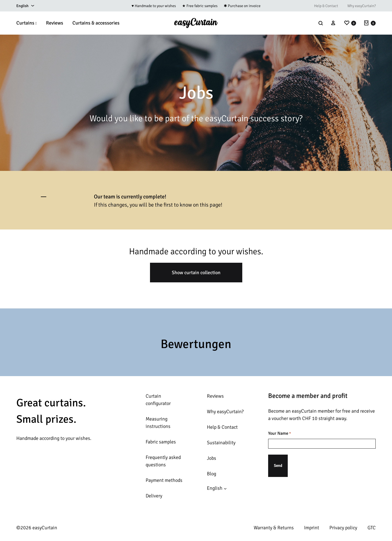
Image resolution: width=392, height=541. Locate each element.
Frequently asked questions (163, 461)
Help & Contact (326, 6)
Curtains (27, 23)
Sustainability (221, 443)
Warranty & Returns (274, 528)
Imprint (312, 528)
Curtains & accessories (96, 23)
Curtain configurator (158, 400)
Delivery (154, 496)
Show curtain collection (196, 273)
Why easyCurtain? (362, 6)
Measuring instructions (158, 423)
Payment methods (164, 480)
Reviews (55, 23)
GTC (372, 528)
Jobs (212, 458)
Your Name (280, 434)
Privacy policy (343, 528)
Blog (212, 474)
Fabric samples (161, 442)
